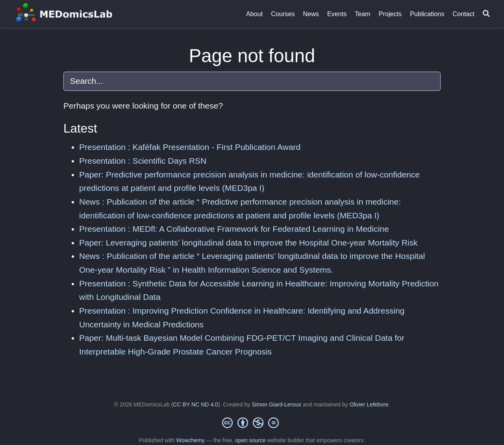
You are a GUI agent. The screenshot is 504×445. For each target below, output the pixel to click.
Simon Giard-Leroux (276, 404)
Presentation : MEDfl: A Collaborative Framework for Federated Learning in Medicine (234, 229)
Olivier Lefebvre (369, 404)
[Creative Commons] (252, 423)
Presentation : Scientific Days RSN (143, 161)
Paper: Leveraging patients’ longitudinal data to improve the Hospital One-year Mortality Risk (248, 243)
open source (250, 440)
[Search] (486, 14)
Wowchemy (190, 440)
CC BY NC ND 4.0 (195, 404)
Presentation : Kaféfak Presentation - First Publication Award (190, 147)
